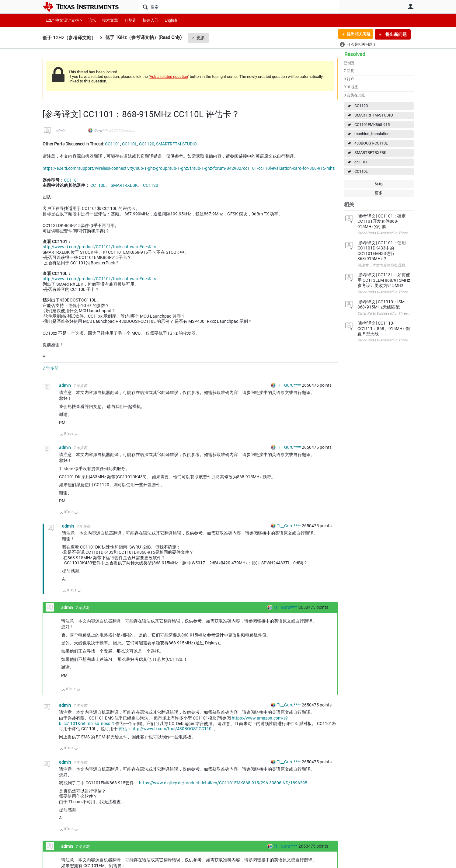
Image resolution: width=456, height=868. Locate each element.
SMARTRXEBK (124, 185)
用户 (411, 6)
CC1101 (113, 144)
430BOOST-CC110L (371, 143)
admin (60, 131)
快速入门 (151, 20)
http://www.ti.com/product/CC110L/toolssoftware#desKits (99, 279)
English (171, 20)
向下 (76, 435)
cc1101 (361, 162)
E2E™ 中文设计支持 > (64, 20)
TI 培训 (130, 20)
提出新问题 (396, 34)
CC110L (361, 171)
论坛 (92, 20)
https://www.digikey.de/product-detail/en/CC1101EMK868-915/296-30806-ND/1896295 (223, 783)
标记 (379, 184)
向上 (62, 435)
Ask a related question (169, 77)
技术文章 (110, 20)
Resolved (355, 54)
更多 (201, 38)
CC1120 (361, 106)
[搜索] (239, 7)
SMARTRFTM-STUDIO (374, 115)
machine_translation (372, 134)
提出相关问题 (357, 34)
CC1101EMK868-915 (372, 125)
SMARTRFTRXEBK (370, 153)
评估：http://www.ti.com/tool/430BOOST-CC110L (166, 729)
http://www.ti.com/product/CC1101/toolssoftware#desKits (99, 247)
